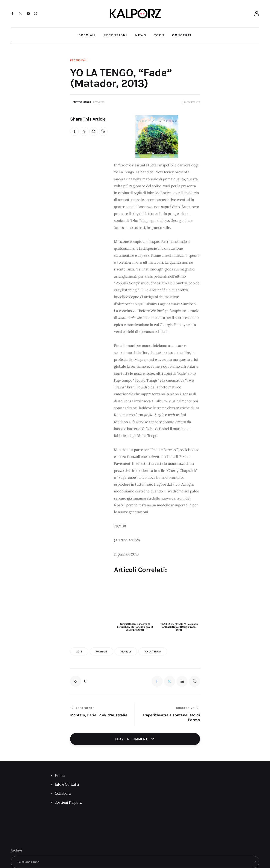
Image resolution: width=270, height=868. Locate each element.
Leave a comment (132, 739)
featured (101, 651)
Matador (126, 651)
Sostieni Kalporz (68, 802)
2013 (79, 651)
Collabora (63, 793)
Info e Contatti (67, 784)
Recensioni (78, 60)
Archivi (16, 850)
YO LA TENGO (153, 651)
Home (60, 776)
